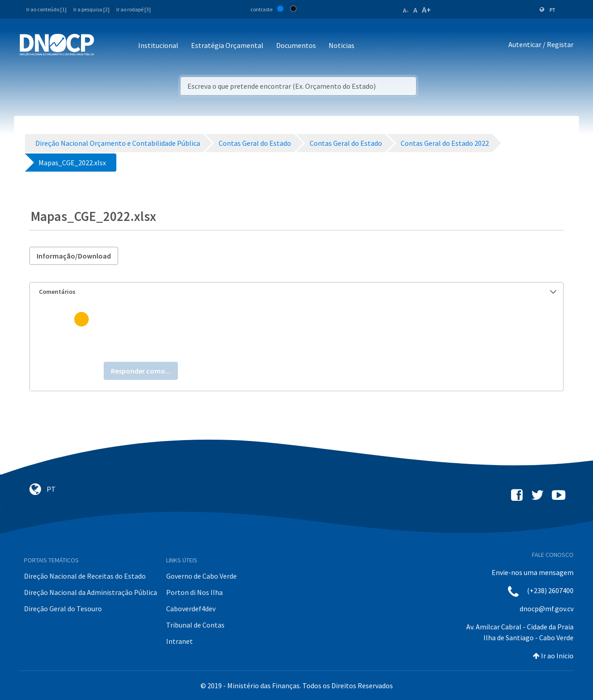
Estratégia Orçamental (227, 45)
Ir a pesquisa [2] (91, 9)
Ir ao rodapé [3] (134, 9)
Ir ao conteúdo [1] (46, 9)
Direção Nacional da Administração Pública (91, 592)
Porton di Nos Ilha (194, 592)
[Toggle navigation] (106, 46)
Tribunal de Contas (195, 625)
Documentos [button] (296, 45)
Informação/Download (74, 256)
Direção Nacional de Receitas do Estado (85, 576)
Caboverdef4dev (191, 609)
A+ (426, 10)
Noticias (342, 45)
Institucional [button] (158, 45)
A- (406, 10)
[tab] (296, 292)
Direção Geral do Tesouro (63, 609)
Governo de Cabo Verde (201, 576)
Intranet (179, 641)
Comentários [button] (298, 292)
